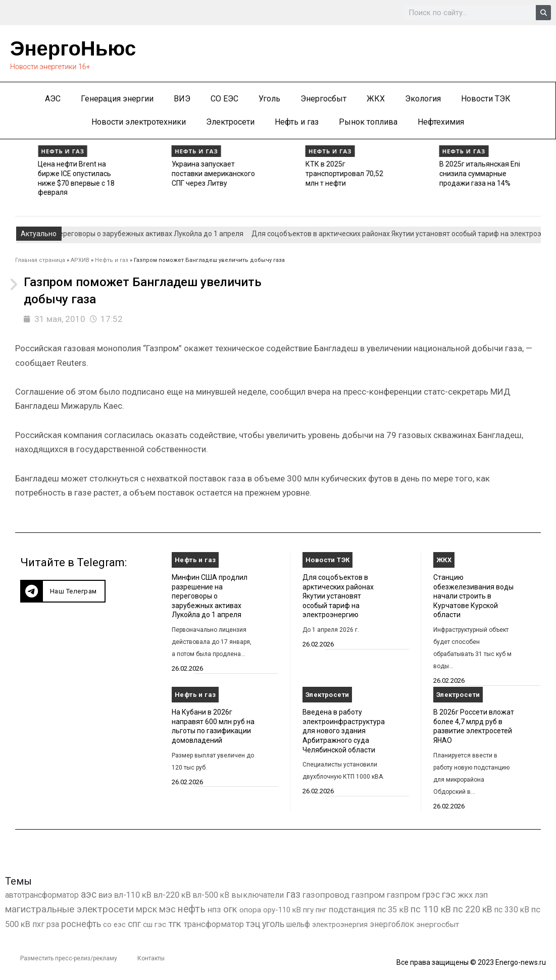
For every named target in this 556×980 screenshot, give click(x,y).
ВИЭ (182, 99)
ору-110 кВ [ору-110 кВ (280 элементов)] (282, 910)
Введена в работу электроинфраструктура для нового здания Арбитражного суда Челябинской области (344, 731)
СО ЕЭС (224, 99)
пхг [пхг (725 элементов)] (38, 924)
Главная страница (40, 260)
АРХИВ (80, 260)
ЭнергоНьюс (73, 48)
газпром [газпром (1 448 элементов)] (368, 895)
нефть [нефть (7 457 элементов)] (192, 909)
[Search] (543, 13)
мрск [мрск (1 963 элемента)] (146, 909)
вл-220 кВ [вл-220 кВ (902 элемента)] (172, 895)
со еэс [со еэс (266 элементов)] (114, 924)
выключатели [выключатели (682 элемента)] (258, 895)
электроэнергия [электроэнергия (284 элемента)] (340, 924)
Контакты (151, 958)
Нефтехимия (441, 122)
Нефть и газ (297, 122)
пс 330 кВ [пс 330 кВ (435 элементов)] (512, 910)
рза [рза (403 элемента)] (53, 924)
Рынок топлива (368, 122)
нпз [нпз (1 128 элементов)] (214, 909)
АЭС (53, 99)
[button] (63, 591)
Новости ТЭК (486, 99)
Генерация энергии (117, 99)
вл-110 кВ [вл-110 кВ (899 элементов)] (133, 895)
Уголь (269, 99)
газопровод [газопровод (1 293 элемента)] (326, 895)
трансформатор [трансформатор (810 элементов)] (214, 924)
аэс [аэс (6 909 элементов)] (89, 894)
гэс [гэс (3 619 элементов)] (449, 895)
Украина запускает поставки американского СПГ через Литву (316, 173)
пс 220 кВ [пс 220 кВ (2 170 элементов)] (473, 909)
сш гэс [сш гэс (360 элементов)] (155, 924)
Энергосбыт (323, 99)
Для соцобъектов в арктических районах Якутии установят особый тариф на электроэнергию (338, 596)
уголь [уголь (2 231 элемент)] (273, 924)
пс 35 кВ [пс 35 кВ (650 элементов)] (393, 910)
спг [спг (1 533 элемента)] (134, 924)
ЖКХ (376, 99)
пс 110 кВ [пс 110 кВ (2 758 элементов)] (431, 909)
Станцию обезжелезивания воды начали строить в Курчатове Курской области (473, 596)
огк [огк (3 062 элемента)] (230, 909)
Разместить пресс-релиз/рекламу (69, 958)
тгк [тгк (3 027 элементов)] (175, 924)
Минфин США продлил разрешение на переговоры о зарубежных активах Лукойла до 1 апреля (210, 596)
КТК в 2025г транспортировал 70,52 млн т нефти (446, 173)
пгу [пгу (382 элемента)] (308, 910)
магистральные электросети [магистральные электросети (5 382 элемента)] (69, 909)
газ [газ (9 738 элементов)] (293, 894)
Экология (423, 99)
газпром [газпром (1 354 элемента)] (403, 895)
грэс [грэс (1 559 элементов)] (431, 895)
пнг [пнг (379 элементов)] (321, 910)
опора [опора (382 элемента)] (250, 910)
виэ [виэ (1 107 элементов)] (105, 895)
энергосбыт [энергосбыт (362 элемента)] (438, 924)
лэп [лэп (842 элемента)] (481, 895)
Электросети (230, 122)
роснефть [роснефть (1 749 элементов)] (81, 924)
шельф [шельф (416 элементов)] (298, 924)
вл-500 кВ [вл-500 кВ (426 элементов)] (211, 895)
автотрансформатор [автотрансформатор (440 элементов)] (42, 895)
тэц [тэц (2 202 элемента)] (253, 924)
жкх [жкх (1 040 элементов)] (465, 895)
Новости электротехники (139, 122)
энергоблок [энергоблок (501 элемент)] (392, 924)
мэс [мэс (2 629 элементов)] (167, 909)
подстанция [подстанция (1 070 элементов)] (352, 909)
